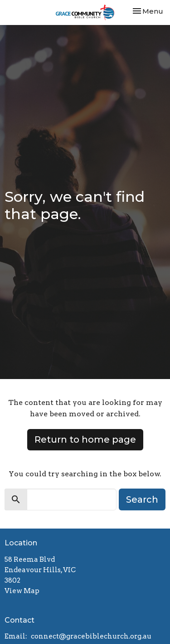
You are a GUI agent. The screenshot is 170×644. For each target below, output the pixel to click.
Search (142, 499)
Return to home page (85, 439)
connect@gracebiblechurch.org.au (91, 636)
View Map (22, 591)
